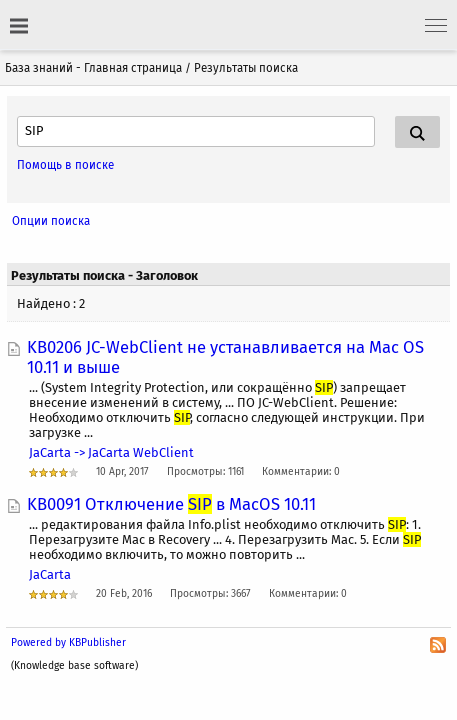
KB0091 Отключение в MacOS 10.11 (171, 504)
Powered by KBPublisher (68, 642)
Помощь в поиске (65, 165)
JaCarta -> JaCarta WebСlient (111, 452)
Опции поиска (51, 221)
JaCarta (50, 574)
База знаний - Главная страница (93, 68)
